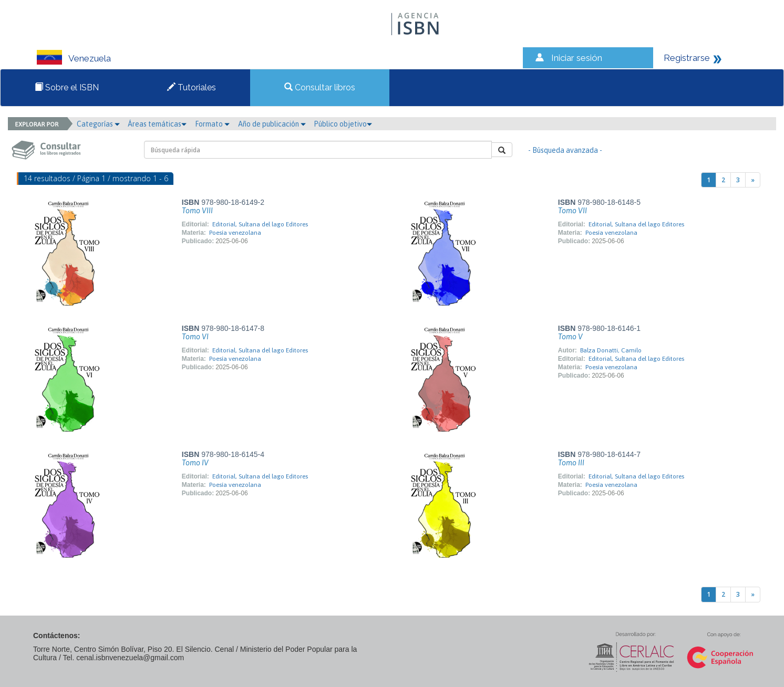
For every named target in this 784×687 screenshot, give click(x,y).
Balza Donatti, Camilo (611, 350)
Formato (212, 124)
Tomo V (570, 337)
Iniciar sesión (577, 58)
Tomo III (571, 463)
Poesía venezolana (235, 233)
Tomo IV (195, 463)
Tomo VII (572, 211)
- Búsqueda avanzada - (565, 150)
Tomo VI (195, 337)
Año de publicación (272, 124)
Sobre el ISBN (67, 87)
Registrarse (687, 58)
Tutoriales (192, 87)
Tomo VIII (197, 211)
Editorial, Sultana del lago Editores (260, 224)
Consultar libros (320, 87)
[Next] (753, 180)
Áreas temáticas (157, 124)
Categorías (98, 124)
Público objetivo (343, 124)
